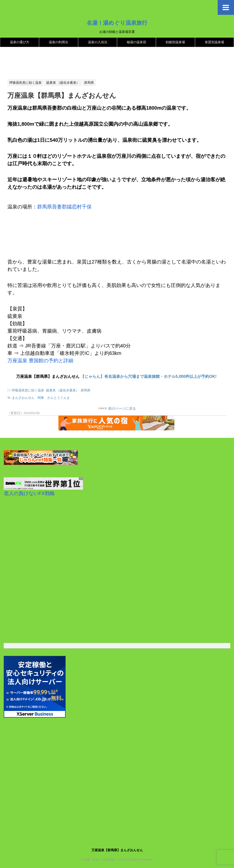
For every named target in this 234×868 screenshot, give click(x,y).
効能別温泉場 (175, 42)
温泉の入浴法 (98, 42)
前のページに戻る (122, 408)
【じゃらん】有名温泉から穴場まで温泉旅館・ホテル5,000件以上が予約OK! (148, 376)
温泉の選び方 (20, 42)
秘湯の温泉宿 (136, 42)
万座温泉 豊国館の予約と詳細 (40, 361)
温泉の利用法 (58, 42)
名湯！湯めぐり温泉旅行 (117, 23)
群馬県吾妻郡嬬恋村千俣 (64, 207)
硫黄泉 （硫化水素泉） (63, 390)
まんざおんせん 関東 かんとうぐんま (41, 398)
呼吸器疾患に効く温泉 (28, 390)
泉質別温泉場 (214, 42)
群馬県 (86, 390)
